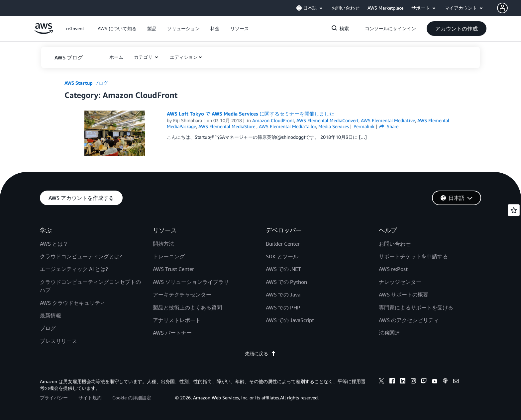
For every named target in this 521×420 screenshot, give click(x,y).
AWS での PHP (283, 307)
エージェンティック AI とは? (74, 269)
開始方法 (163, 244)
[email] (456, 382)
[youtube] (435, 382)
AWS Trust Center (173, 269)
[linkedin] (403, 382)
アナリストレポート (177, 320)
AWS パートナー (172, 333)
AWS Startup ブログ (86, 83)
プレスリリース (58, 341)
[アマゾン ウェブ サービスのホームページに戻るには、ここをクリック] (44, 32)
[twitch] (424, 382)
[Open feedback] (514, 210)
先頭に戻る (260, 353)
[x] (381, 382)
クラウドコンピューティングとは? (81, 256)
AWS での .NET (283, 269)
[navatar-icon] (502, 8)
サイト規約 (90, 398)
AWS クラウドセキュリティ (73, 303)
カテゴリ (144, 57)
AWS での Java (283, 294)
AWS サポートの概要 (404, 294)
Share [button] (389, 126)
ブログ (48, 328)
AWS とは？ (54, 244)
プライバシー (54, 398)
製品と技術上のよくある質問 (187, 307)
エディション (184, 57)
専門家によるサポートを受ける (416, 307)
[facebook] (392, 382)
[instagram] (413, 382)
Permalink (364, 126)
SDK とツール (282, 256)
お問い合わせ (395, 244)
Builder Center (283, 244)
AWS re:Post (393, 269)
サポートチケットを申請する (413, 256)
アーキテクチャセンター (182, 294)
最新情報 (51, 315)
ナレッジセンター (400, 282)
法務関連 (389, 333)
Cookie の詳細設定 (132, 398)
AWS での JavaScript (290, 320)
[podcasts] (445, 382)
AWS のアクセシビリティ (409, 320)
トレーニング (169, 256)
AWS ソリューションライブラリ (191, 282)
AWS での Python (286, 282)
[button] (509, 8)
